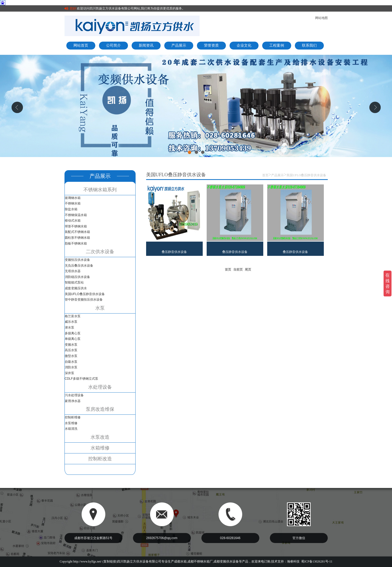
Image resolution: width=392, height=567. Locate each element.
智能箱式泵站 (74, 282)
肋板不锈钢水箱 (76, 243)
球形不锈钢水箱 (76, 226)
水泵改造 (100, 437)
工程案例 (277, 45)
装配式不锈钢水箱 (77, 232)
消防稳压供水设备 (77, 277)
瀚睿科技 (293, 561)
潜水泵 (70, 328)
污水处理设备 (74, 395)
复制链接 (110, 561)
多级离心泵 (73, 333)
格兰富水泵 (73, 316)
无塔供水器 (73, 271)
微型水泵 (71, 356)
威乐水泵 (71, 322)
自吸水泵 (71, 362)
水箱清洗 (71, 429)
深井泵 (70, 373)
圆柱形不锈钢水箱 (77, 238)
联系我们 (309, 45)
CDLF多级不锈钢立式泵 (81, 379)
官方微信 (299, 538)
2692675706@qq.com (162, 538)
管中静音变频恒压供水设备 (84, 300)
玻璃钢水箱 (73, 198)
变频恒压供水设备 (77, 260)
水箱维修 (100, 448)
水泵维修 (71, 423)
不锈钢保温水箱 (76, 215)
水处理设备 (100, 387)
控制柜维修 (73, 417)
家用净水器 (73, 401)
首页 (265, 175)
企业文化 (244, 45)
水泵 (100, 308)
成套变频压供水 (76, 288)
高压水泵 (71, 350)
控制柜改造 (100, 459)
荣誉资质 (211, 45)
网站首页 (81, 45)
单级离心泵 (73, 339)
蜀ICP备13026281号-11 (317, 561)
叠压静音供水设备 (174, 252)
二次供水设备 (100, 252)
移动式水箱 (73, 221)
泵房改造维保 (100, 409)
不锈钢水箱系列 (100, 190)
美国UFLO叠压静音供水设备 (85, 294)
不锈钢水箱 (73, 203)
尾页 (248, 270)
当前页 (238, 270)
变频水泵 (71, 345)
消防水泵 (71, 367)
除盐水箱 (71, 209)
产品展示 (179, 45)
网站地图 (321, 18)
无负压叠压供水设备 (79, 266)
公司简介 (113, 45)
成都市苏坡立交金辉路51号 (93, 538)
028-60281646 (230, 538)
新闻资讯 (146, 45)
